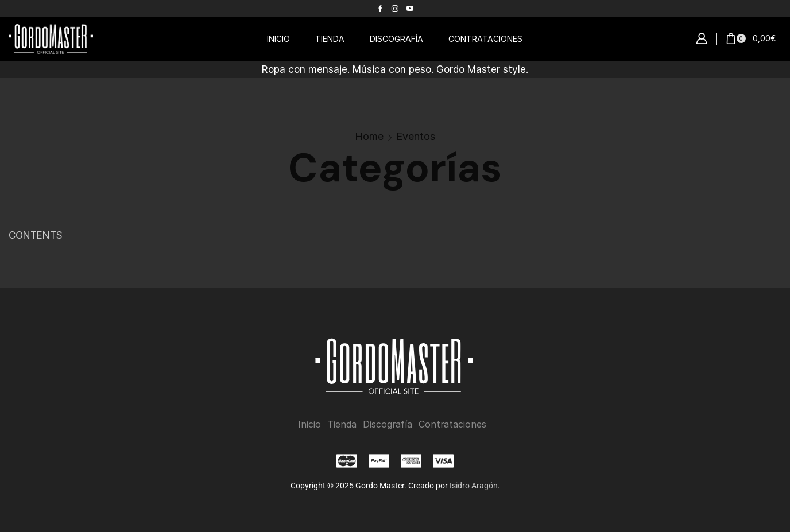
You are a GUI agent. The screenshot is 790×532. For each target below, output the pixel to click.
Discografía (388, 424)
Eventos (416, 136)
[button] (702, 39)
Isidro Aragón (474, 486)
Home (369, 136)
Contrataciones (452, 424)
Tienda (342, 424)
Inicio (309, 424)
